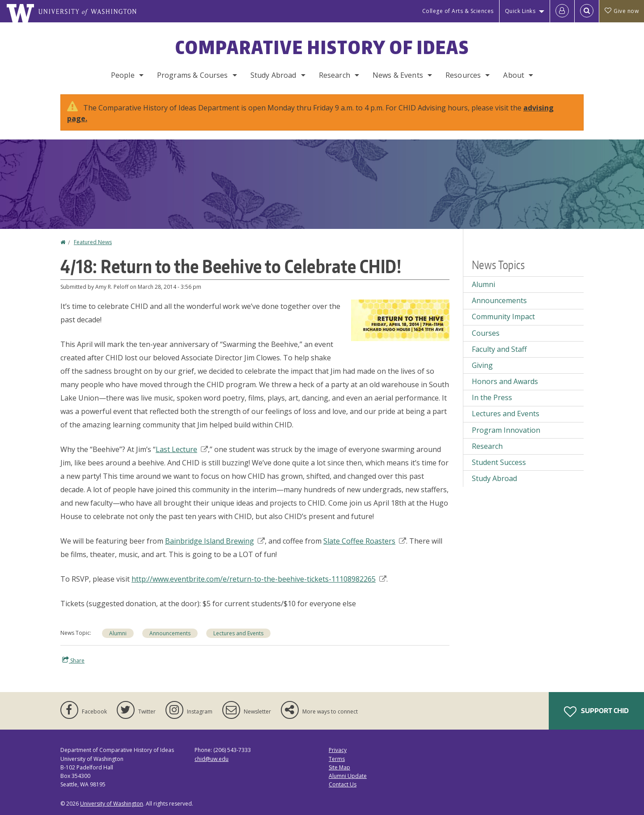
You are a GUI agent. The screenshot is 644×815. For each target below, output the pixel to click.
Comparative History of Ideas (322, 47)
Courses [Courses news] (486, 333)
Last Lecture (182, 449)
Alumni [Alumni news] (118, 633)
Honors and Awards (505, 381)
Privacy (338, 750)
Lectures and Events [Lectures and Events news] (238, 633)
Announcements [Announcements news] (170, 633)
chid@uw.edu (212, 759)
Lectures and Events (506, 414)
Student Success (499, 462)
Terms (337, 759)
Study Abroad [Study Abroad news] (494, 478)
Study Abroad (273, 75)
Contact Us (343, 784)
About (514, 75)
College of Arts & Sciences (458, 11)
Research (335, 75)
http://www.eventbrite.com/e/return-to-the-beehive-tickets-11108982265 (259, 579)
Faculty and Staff (499, 349)
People (123, 75)
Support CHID (596, 712)
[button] (400, 320)
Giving (482, 365)
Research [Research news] (487, 446)
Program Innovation (506, 430)
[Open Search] (587, 11)
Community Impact (503, 317)
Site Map (339, 767)
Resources (463, 75)
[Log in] (562, 11)
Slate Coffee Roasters (365, 541)
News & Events (398, 75)
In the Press (492, 397)
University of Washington (112, 804)
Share (73, 660)
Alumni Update (348, 776)
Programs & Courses (193, 75)
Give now (622, 11)
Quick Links (520, 11)
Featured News (93, 242)
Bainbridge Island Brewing (215, 541)
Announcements (499, 300)
